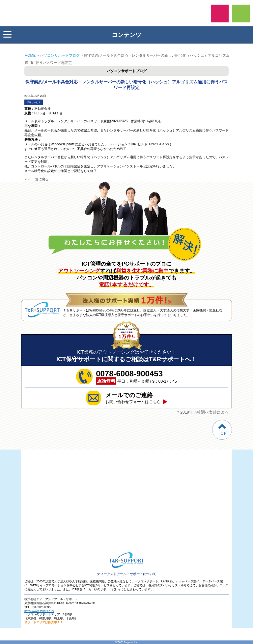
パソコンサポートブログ (60, 55)
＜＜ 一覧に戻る (36, 179)
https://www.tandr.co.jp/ (39, 611)
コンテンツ (72, 35)
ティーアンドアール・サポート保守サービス (23, 13)
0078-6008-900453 (220, 14)
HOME (30, 55)
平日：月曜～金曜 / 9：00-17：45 (136, 377)
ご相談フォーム (241, 14)
